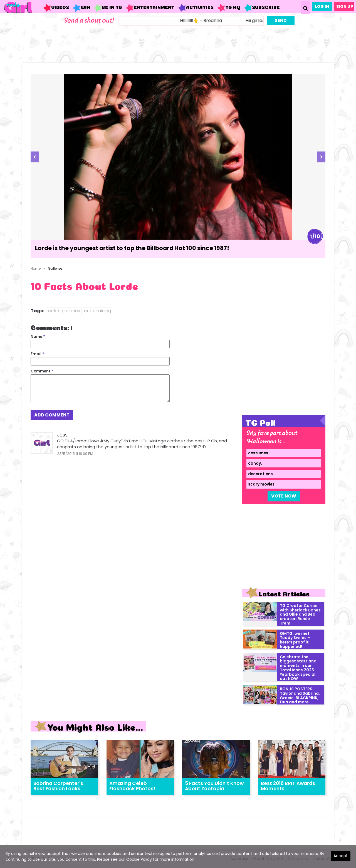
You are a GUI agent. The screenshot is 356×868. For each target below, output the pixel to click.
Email (37, 354)
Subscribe (262, 8)
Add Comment (52, 415)
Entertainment (150, 8)
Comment (42, 371)
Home (36, 268)
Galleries (55, 268)
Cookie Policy (139, 859)
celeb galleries (64, 311)
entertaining (97, 311)
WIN (81, 8)
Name (38, 337)
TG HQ (229, 8)
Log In (322, 6)
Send (281, 20)
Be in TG (108, 8)
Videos (56, 8)
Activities (196, 8)
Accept (341, 856)
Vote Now (284, 496)
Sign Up (345, 6)
